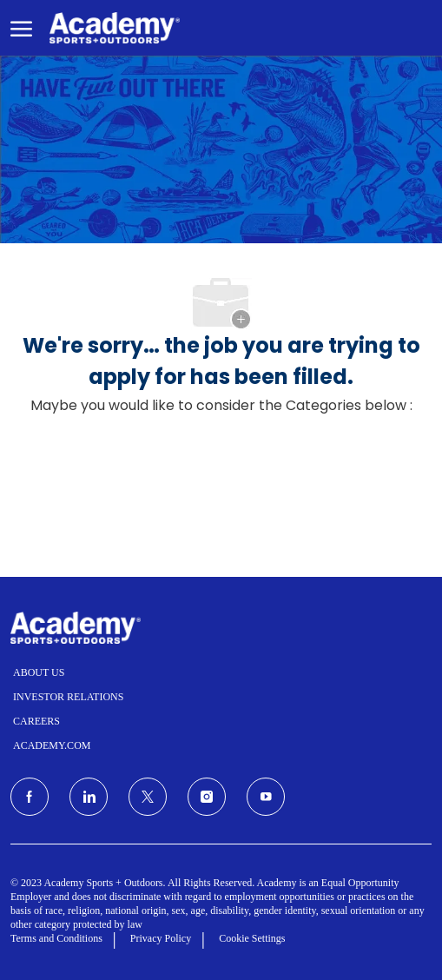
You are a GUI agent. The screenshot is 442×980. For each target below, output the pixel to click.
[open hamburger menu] (21, 28)
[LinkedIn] (89, 797)
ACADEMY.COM (52, 745)
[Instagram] (207, 797)
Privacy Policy (161, 938)
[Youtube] (266, 797)
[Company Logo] (115, 28)
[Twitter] (148, 797)
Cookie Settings (252, 938)
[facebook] (30, 797)
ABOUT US (39, 672)
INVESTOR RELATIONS (68, 697)
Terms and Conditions (56, 938)
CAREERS (36, 721)
